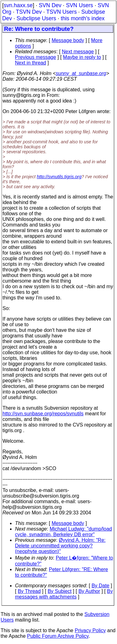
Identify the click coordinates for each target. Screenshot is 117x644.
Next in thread (31, 63)
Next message (78, 52)
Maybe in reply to (82, 57)
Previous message (36, 57)
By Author (89, 591)
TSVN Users (61, 12)
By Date (100, 586)
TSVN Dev (29, 12)
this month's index (83, 18)
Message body (68, 40)
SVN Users (79, 5)
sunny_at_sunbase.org (81, 73)
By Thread (29, 591)
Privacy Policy (90, 630)
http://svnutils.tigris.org (59, 177)
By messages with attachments (64, 594)
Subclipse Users (36, 18)
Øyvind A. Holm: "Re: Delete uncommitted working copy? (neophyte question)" (60, 546)
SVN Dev (50, 5)
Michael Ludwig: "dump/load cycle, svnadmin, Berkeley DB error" (63, 532)
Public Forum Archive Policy (58, 636)
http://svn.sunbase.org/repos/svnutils (43, 414)
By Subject (60, 591)
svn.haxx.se (18, 5)
